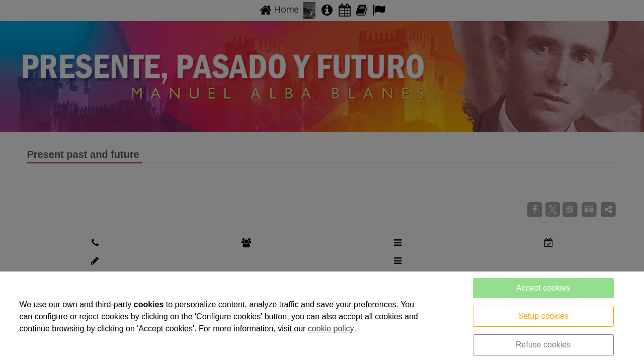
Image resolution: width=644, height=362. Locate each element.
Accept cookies (543, 288)
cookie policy (331, 329)
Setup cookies (543, 316)
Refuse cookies (543, 345)
